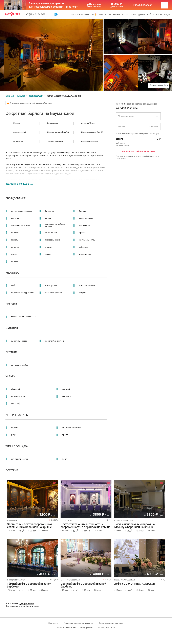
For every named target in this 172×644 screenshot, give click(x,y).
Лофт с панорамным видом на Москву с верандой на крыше (135, 526)
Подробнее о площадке (17, 184)
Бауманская (32, 606)
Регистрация (163, 15)
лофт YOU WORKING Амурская (135, 584)
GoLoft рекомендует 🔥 (84, 15)
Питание (11, 352)
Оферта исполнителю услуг (111, 623)
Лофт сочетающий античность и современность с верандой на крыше (85, 526)
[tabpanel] (32, 499)
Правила (11, 304)
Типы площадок (17, 446)
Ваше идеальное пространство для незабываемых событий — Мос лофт (53, 5)
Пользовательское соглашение (78, 623)
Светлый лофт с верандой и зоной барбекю (83, 585)
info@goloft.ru (87, 628)
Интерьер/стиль (17, 415)
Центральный (26, 603)
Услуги (10, 376)
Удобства (12, 273)
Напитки (12, 328)
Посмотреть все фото (159, 85)
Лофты (103, 15)
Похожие (12, 470)
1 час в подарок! (142, 5)
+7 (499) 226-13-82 (36, 14)
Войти (151, 15)
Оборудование (15, 198)
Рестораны (114, 15)
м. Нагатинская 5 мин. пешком (94, 5)
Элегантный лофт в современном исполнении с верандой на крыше (29, 526)
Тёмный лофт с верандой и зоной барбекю (29, 585)
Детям (142, 15)
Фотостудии (129, 15)
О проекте (53, 623)
